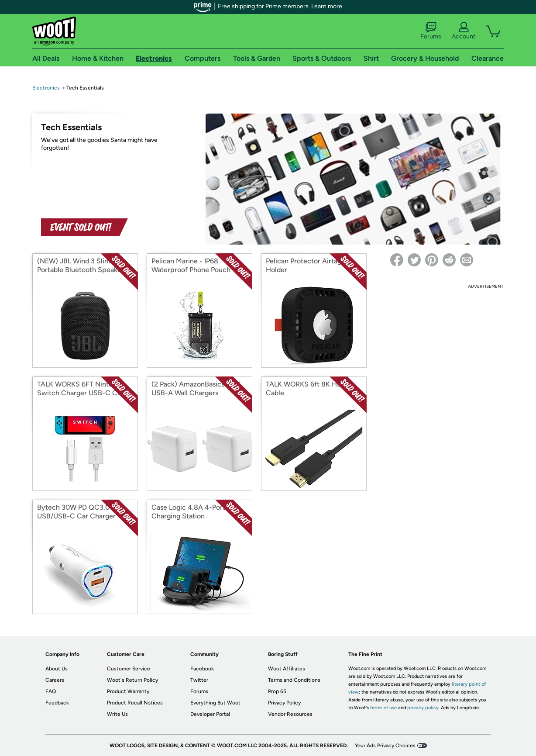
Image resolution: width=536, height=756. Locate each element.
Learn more (327, 6)
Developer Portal (210, 714)
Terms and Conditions (294, 680)
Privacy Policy (284, 703)
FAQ (51, 691)
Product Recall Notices (135, 703)
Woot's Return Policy (132, 680)
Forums (431, 31)
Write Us (117, 714)
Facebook (202, 669)
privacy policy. (423, 708)
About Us (57, 669)
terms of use (383, 708)
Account (464, 31)
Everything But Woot (215, 703)
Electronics (46, 88)
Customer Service (129, 669)
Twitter (199, 680)
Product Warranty (128, 691)
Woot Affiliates (287, 669)
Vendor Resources (290, 714)
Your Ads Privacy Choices (385, 746)
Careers (55, 680)
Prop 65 (277, 691)
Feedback (57, 703)
